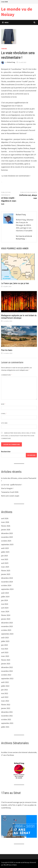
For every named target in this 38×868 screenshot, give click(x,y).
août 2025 (5, 548)
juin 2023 (4, 645)
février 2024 (6, 615)
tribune (4, 49)
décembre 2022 (7, 667)
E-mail (4, 414)
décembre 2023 (7, 623)
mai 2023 (5, 649)
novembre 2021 (7, 716)
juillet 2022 (5, 686)
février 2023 (6, 660)
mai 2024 (5, 604)
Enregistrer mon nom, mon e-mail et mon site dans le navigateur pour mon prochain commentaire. (18, 436)
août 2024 (5, 593)
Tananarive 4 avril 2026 (10, 492)
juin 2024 (4, 600)
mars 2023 (5, 656)
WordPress (7, 865)
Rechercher (6, 452)
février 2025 (6, 571)
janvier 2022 (6, 708)
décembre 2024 (7, 578)
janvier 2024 (6, 619)
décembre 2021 (7, 712)
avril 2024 (5, 608)
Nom (3, 404)
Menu (5, 22)
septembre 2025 (7, 544)
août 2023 (5, 638)
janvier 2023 (6, 664)
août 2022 (5, 682)
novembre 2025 (7, 537)
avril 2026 (5, 518)
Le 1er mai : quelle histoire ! (12, 485)
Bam (15, 865)
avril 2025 (5, 563)
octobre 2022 (6, 675)
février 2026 (6, 526)
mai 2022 (5, 693)
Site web (4, 423)
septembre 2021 (7, 723)
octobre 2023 (6, 630)
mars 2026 (5, 522)
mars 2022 (5, 701)
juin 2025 (4, 556)
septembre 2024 (7, 589)
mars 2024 (5, 611)
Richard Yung (11, 62)
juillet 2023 (5, 641)
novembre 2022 (7, 671)
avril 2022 (5, 697)
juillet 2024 (5, 597)
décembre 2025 (7, 533)
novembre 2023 (7, 626)
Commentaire (7, 375)
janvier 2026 (6, 530)
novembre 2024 (7, 582)
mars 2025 (5, 567)
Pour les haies (7, 350)
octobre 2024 (6, 585)
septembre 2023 (7, 634)
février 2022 (6, 705)
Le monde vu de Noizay (17, 12)
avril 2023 (5, 652)
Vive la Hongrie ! (7, 488)
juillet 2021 (5, 727)
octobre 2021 (6, 719)
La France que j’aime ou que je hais (15, 283)
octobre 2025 (6, 541)
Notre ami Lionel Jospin (10, 496)
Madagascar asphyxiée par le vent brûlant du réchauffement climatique (19, 317)
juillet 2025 (5, 552)
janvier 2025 (6, 574)
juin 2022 (4, 690)
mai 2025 (5, 559)
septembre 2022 (7, 678)
